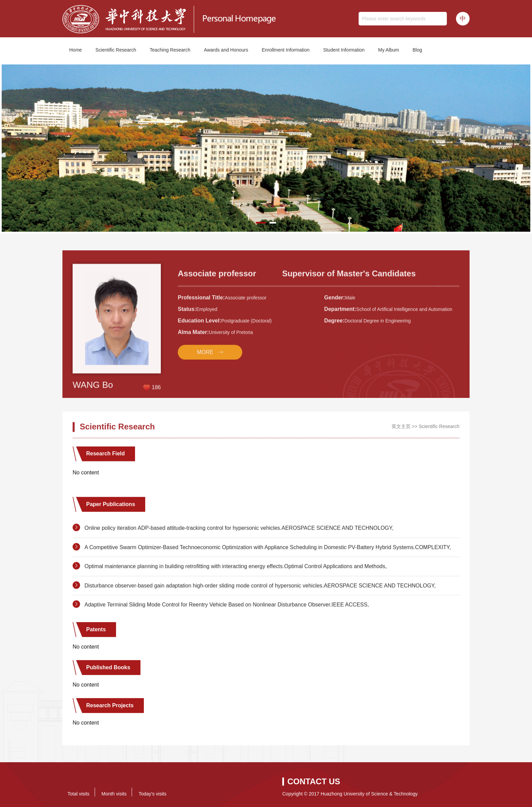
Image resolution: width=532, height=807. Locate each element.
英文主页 (401, 431)
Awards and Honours (226, 50)
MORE (205, 388)
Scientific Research (116, 50)
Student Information (344, 50)
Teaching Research (170, 50)
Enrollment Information (286, 50)
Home (75, 50)
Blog (417, 50)
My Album (389, 50)
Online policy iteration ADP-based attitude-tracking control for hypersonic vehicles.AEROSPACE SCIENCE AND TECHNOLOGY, (239, 565)
